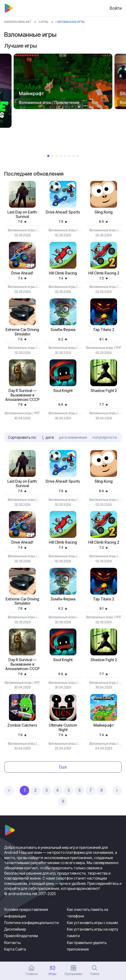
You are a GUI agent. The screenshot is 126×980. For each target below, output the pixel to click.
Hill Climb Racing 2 (104, 273)
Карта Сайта (15, 949)
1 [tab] (48, 156)
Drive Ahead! (22, 273)
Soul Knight (63, 391)
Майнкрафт (104, 725)
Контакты (12, 943)
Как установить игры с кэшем (92, 923)
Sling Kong (104, 212)
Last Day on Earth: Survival (22, 214)
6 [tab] (69, 156)
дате (50, 437)
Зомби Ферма (63, 330)
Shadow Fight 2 (104, 391)
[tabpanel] (63, 81)
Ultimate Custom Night (63, 728)
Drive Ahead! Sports (63, 212)
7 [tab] (73, 156)
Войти (116, 8)
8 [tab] (78, 156)
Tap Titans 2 (104, 330)
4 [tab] (61, 156)
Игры (44, 22)
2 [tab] (52, 156)
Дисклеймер (15, 929)
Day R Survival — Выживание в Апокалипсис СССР (22, 395)
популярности (105, 437)
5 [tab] (65, 156)
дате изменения (73, 437)
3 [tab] (57, 156)
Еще (63, 767)
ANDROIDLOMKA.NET (18, 22)
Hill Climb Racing (63, 273)
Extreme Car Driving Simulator (22, 332)
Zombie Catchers (22, 725)
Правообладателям (21, 936)
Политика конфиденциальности (31, 923)
